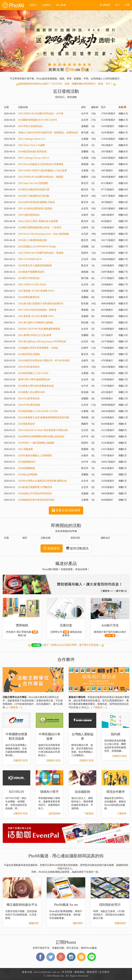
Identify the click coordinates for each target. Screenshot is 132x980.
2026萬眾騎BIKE (27, 462)
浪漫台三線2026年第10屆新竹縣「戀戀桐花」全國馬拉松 (48, 133)
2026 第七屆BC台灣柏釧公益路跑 (36, 323)
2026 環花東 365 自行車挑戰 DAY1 (36, 316)
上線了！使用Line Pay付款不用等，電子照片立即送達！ (66, 645)
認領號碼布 (55, 814)
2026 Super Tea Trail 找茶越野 (33, 183)
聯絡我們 (92, 972)
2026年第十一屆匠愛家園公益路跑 (36, 443)
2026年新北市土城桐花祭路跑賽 (35, 266)
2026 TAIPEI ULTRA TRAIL (32, 285)
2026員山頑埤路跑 (28, 475)
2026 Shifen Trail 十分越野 (32, 145)
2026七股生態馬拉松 (29, 215)
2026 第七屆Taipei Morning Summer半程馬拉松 (42, 342)
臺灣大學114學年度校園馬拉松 (34, 380)
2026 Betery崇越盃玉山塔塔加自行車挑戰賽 (41, 164)
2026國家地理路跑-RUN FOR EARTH (37, 120)
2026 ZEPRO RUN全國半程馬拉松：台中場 (41, 114)
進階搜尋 (52, 548)
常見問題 (67, 972)
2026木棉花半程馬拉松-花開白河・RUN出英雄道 (44, 361)
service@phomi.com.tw (47, 972)
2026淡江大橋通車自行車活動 (34, 196)
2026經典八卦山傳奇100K (32, 392)
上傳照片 (47, 5)
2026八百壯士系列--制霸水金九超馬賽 (38, 221)
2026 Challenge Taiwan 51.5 (32, 139)
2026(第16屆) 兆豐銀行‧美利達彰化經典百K (41, 304)
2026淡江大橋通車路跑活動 (32, 240)
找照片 (34, 5)
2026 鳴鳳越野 (26, 449)
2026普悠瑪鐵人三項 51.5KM (33, 373)
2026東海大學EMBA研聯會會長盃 (36, 386)
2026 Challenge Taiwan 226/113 (34, 158)
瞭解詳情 (34, 923)
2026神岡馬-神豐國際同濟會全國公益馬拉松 (41, 437)
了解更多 (89, 814)
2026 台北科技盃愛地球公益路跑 (35, 209)
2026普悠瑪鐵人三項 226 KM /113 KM (38, 411)
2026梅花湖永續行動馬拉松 (32, 152)
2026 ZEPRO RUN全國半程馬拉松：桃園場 (41, 177)
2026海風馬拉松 (26, 424)
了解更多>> (14, 707)
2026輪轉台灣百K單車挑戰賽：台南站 (38, 348)
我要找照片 (121, 923)
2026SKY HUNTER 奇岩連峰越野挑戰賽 (39, 329)
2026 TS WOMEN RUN (30, 259)
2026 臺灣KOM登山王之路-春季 (35, 335)
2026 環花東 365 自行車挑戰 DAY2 (36, 291)
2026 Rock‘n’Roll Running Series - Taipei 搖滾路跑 (44, 234)
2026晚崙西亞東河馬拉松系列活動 (36, 500)
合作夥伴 (104, 972)
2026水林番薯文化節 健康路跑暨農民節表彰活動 (44, 418)
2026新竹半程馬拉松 (29, 278)
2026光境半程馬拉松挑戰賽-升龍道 (37, 202)
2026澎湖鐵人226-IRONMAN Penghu (37, 247)
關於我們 (78, 923)
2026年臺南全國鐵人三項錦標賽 (35, 456)
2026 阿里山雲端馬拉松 (30, 126)
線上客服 (61, 5)
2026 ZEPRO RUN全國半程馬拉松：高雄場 (41, 253)
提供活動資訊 (77, 548)
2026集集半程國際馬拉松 (31, 272)
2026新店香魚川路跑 (29, 354)
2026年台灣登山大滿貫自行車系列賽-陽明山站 (43, 481)
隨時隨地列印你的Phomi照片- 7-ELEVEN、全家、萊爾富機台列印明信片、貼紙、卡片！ (66, 84)
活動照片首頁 (20, 761)
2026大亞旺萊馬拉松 (29, 367)
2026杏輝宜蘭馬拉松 (29, 297)
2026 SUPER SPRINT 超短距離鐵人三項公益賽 (42, 171)
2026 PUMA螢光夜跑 (29, 405)
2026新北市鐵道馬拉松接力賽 (34, 190)
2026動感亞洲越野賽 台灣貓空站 (35, 487)
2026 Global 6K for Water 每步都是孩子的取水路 (43, 430)
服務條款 (80, 972)
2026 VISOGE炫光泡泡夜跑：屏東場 (37, 310)
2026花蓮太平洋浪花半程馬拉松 (35, 494)
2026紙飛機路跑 (26, 468)
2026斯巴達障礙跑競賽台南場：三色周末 (40, 228)
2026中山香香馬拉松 (29, 399)
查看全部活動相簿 (66, 510)
